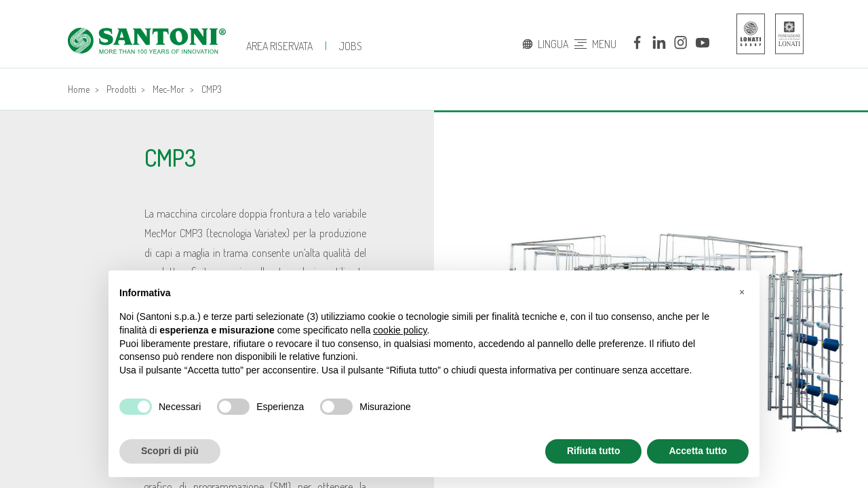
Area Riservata (279, 46)
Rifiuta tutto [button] (594, 451)
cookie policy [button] (400, 330)
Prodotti (121, 89)
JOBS (351, 46)
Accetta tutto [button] (698, 451)
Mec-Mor (169, 89)
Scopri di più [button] (170, 451)
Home (79, 89)
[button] (742, 292)
